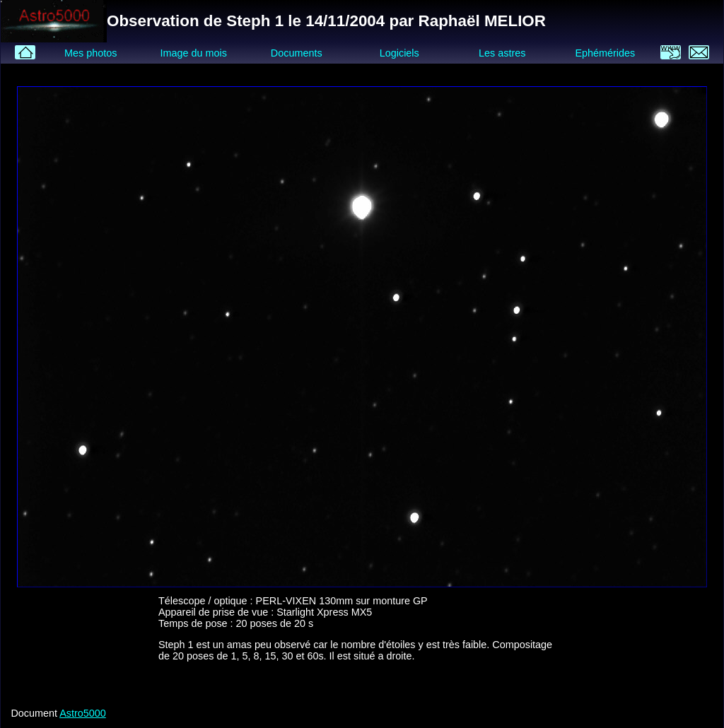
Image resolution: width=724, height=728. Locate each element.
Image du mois (193, 53)
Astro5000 (83, 713)
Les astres (502, 53)
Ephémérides (605, 53)
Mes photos (90, 53)
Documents (297, 53)
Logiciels (399, 53)
